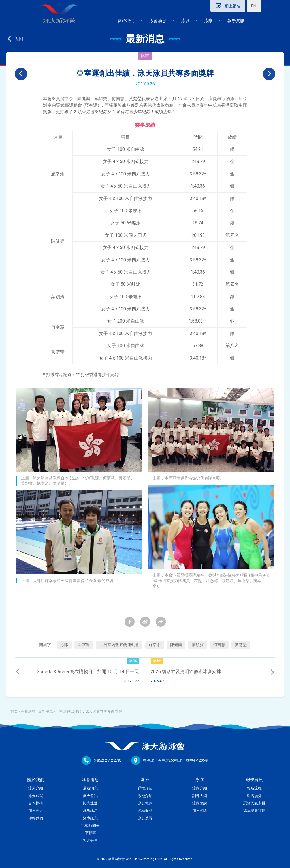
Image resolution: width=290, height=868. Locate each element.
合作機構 (36, 803)
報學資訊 (236, 21)
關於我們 (126, 21)
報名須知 (254, 796)
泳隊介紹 (200, 788)
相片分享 (90, 840)
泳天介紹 (36, 788)
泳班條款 (145, 810)
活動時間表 (90, 825)
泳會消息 (158, 21)
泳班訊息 (90, 810)
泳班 (185, 21)
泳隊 (208, 21)
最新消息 (46, 711)
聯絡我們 (36, 818)
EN (254, 6)
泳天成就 (36, 796)
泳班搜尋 (145, 818)
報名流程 (254, 788)
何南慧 (219, 645)
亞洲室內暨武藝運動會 (119, 645)
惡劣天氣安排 (254, 803)
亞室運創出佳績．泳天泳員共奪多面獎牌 (89, 711)
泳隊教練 (200, 803)
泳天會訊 (90, 796)
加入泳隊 (200, 810)
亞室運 (84, 645)
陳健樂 (176, 645)
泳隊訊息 (90, 818)
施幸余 (155, 645)
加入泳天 (36, 810)
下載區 (90, 833)
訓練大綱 (200, 796)
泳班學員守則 (254, 810)
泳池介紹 (145, 796)
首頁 (14, 711)
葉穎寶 (198, 645)
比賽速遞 (90, 803)
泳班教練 (145, 803)
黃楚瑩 (241, 645)
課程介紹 (145, 788)
